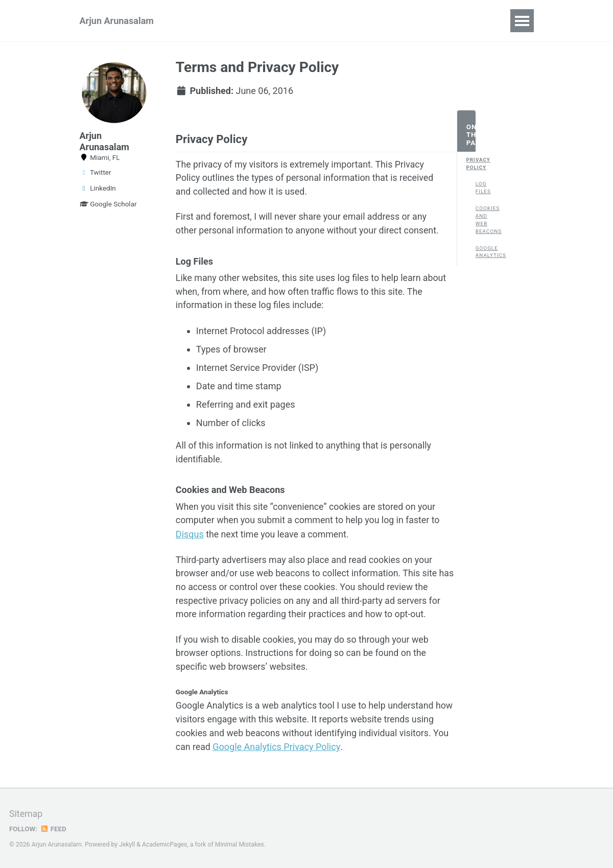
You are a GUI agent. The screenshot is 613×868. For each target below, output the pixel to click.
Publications (272, 21)
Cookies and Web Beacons (480, 221)
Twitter (96, 172)
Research (210, 21)
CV (389, 21)
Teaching (432, 21)
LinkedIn (98, 188)
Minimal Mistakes (241, 845)
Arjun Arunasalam (117, 21)
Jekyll (127, 845)
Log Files (480, 189)
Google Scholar (108, 204)
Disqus (190, 538)
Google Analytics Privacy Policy (329, 753)
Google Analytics (480, 252)
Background (341, 21)
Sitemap (26, 815)
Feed (54, 829)
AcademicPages (165, 845)
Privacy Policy (471, 164)
